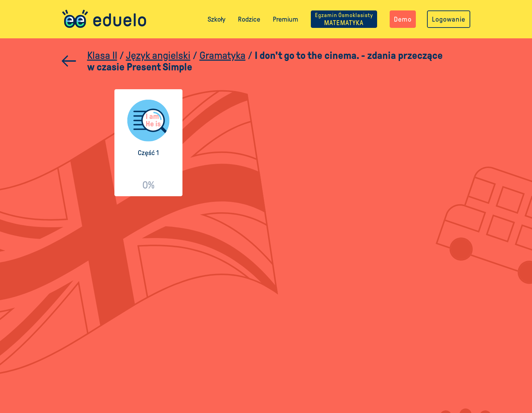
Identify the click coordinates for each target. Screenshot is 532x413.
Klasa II (102, 55)
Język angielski (158, 55)
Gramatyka (223, 55)
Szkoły (216, 19)
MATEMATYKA (344, 19)
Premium (286, 19)
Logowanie (449, 19)
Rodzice (249, 19)
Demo (403, 19)
